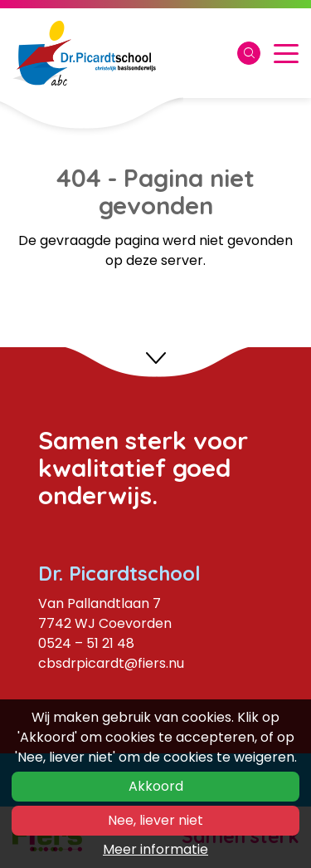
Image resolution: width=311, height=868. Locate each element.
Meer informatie (155, 849)
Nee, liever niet (155, 820)
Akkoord (156, 786)
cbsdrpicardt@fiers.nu (111, 663)
